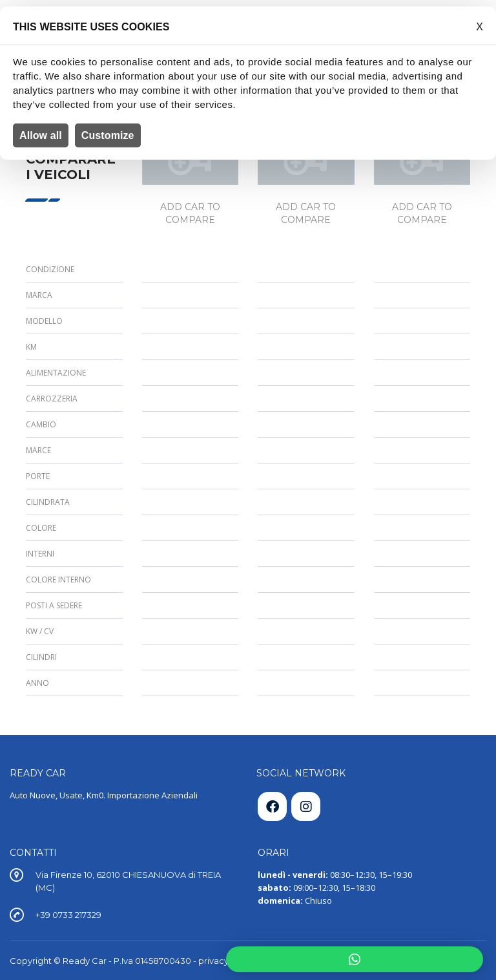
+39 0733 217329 (68, 915)
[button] (355, 959)
